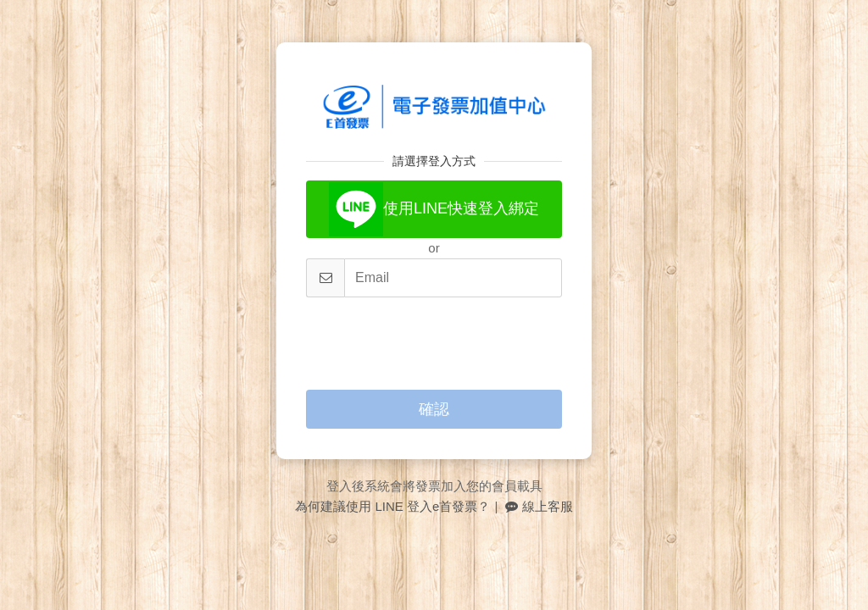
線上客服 (539, 506)
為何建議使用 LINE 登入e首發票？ (392, 506)
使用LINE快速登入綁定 (434, 209)
